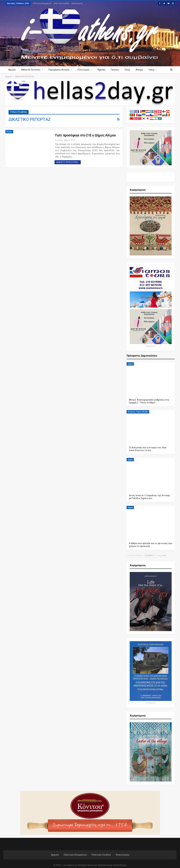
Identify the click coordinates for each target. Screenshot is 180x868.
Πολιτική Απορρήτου (42, 3)
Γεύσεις (117, 70)
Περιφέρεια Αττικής (60, 70)
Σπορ (130, 70)
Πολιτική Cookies (62, 3)
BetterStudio (120, 865)
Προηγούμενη (135, 556)
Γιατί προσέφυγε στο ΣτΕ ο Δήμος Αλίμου (86, 135)
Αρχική (12, 70)
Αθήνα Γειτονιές (31, 70)
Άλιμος (9, 132)
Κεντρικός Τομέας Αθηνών (138, 412)
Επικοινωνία (77, 3)
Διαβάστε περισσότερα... (68, 162)
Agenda (103, 70)
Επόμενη (150, 556)
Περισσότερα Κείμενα (150, 70)
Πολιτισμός (85, 70)
